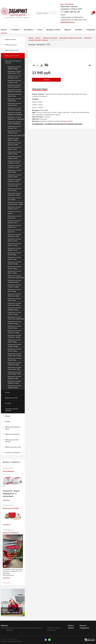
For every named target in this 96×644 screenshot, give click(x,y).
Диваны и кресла (10, 39)
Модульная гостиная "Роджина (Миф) (14, 281)
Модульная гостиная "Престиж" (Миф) (14, 332)
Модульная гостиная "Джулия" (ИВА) (14, 387)
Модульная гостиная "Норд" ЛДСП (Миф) (14, 355)
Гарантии (68, 30)
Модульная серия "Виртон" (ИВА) (13, 139)
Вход (62, 4)
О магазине (15, 30)
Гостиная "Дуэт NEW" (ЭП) (16, 135)
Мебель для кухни (11, 45)
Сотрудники (91, 30)
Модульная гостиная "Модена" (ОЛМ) (14, 382)
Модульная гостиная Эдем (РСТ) (14, 231)
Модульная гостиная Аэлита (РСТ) (14, 217)
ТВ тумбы (8, 403)
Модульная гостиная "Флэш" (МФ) (14, 359)
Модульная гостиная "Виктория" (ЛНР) (14, 235)
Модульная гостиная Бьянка (14, 212)
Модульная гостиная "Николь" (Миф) (14, 313)
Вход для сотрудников (84, 627)
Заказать (46, 80)
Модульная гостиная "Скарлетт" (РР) (14, 81)
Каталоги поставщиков (12, 452)
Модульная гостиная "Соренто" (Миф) (14, 286)
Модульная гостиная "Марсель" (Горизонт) (15, 91)
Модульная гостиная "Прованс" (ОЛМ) (14, 180)
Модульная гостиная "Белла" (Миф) (14, 267)
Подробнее (6, 500)
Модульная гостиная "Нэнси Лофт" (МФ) (14, 368)
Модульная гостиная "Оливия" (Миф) (14, 322)
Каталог (4, 30)
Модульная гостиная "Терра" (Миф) (14, 341)
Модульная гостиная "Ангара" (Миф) (14, 263)
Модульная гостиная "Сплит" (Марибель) (14, 123)
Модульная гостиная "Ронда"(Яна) (14, 100)
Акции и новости (71, 627)
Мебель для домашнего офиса (13, 428)
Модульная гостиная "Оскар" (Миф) (14, 327)
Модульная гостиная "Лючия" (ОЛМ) (14, 185)
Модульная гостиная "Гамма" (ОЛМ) (14, 157)
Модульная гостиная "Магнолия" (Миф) (14, 304)
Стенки (7, 392)
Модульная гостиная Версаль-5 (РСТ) (14, 222)
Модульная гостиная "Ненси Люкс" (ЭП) (14, 72)
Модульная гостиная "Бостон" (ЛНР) (14, 245)
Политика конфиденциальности (11, 641)
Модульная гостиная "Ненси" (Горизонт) (14, 86)
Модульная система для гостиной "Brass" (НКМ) (15, 203)
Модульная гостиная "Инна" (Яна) (14, 95)
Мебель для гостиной (12, 56)
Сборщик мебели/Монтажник (54, 629)
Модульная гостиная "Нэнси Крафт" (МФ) (14, 373)
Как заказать (28, 30)
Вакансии (4, 625)
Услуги (40, 30)
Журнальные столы (11, 398)
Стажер (4, 628)
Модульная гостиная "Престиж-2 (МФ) (14, 364)
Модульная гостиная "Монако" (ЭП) (14, 127)
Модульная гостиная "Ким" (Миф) (14, 300)
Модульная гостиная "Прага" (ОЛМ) (14, 153)
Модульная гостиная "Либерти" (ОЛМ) (14, 162)
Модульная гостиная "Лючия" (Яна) (14, 104)
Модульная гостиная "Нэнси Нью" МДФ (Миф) (16, 318)
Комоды (8, 421)
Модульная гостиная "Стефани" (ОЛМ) (14, 167)
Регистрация (69, 4)
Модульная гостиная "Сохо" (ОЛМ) (14, 190)
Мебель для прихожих (12, 434)
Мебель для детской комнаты (12, 441)
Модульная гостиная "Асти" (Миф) (14, 290)
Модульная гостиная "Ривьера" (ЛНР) (14, 77)
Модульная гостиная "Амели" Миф (14, 258)
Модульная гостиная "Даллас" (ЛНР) (14, 249)
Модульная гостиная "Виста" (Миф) (14, 272)
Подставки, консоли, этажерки (12, 410)
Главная (31, 38)
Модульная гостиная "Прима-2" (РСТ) (14, 208)
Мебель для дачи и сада (13, 447)
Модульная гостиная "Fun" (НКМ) (14, 199)
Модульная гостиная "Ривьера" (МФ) (14, 377)
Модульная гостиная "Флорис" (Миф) (14, 345)
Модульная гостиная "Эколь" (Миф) (14, 350)
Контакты (79, 30)
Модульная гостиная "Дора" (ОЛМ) (14, 148)
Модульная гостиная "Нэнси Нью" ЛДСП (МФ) (16, 277)
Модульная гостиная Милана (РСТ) (14, 226)
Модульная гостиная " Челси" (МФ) (15, 171)
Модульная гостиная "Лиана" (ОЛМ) (14, 176)
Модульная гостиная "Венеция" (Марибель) (15, 113)
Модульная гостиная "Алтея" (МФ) (14, 254)
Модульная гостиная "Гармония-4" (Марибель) (16, 118)
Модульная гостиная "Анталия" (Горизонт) (14, 109)
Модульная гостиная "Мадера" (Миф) (14, 309)
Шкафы (7, 416)
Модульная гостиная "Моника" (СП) (14, 132)
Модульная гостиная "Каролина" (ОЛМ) (14, 194)
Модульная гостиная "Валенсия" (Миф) (14, 295)
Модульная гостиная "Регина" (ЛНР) (14, 240)
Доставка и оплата (53, 30)
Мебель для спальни (12, 50)
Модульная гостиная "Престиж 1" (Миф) (14, 336)
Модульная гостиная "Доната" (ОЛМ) (14, 144)
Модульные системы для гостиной (13, 62)
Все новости (7, 583)
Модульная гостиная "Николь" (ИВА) (14, 68)
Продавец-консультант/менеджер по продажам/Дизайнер (24, 629)
